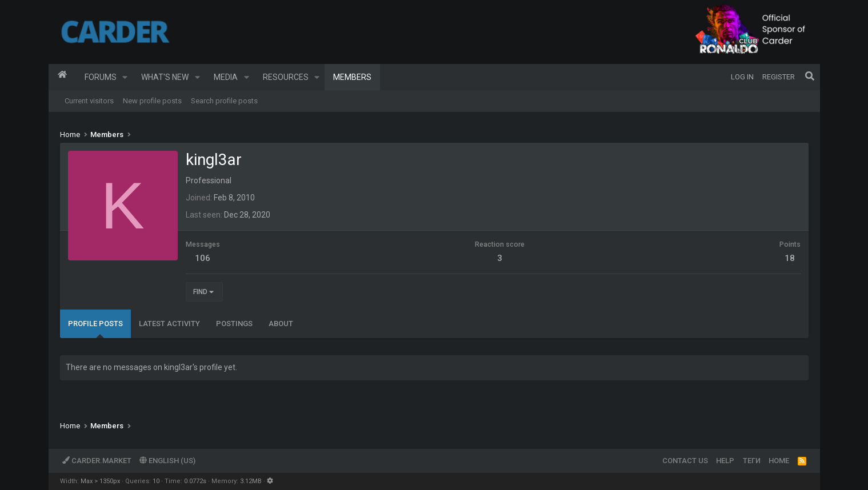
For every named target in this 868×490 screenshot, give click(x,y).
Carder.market (97, 461)
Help (725, 461)
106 (203, 258)
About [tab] (281, 324)
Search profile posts (224, 101)
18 (790, 258)
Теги (752, 461)
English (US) (167, 461)
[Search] (810, 77)
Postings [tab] (234, 324)
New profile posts (152, 101)
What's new (165, 77)
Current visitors (89, 101)
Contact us (685, 461)
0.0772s (195, 481)
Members (352, 77)
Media (226, 77)
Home (62, 77)
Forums (101, 77)
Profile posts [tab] (95, 324)
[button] (125, 77)
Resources (286, 77)
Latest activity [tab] (169, 324)
